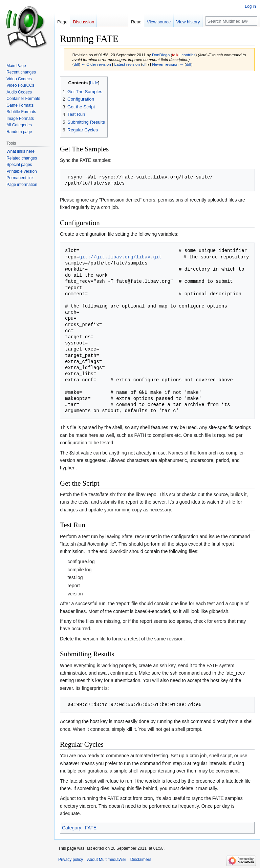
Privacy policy (71, 860)
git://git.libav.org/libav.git (121, 257)
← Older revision (96, 64)
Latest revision (127, 64)
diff (76, 64)
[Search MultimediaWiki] (231, 21)
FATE (91, 828)
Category (72, 828)
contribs (188, 55)
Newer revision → (168, 64)
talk (175, 55)
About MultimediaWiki (106, 860)
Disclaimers (141, 860)
